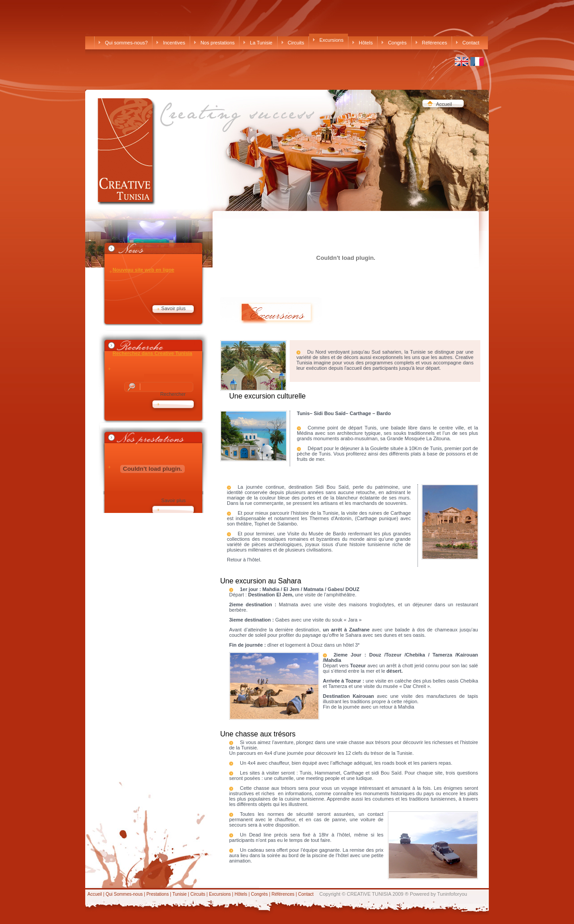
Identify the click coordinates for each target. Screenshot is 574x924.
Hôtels (363, 43)
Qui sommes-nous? (123, 43)
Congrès (394, 43)
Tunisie (179, 894)
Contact (468, 43)
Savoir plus (174, 308)
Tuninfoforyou (452, 894)
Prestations (158, 894)
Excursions (328, 40)
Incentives (171, 43)
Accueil (444, 104)
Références (431, 43)
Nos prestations (214, 43)
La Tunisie (258, 43)
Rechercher (173, 394)
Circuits (293, 43)
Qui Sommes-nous (125, 894)
